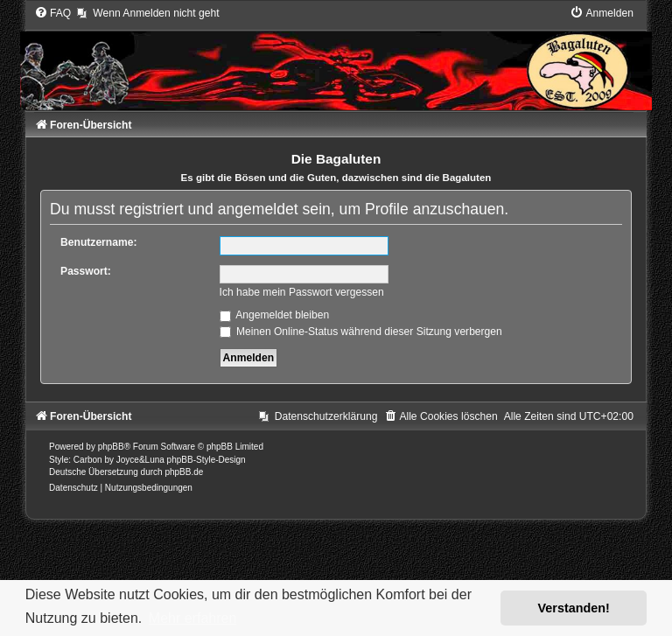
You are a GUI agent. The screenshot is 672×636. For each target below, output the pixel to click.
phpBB (111, 447)
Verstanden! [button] (574, 608)
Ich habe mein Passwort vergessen (302, 292)
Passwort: (86, 271)
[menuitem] (52, 13)
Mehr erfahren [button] (193, 618)
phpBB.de (184, 472)
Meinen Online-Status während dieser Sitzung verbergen (361, 332)
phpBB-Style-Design (206, 460)
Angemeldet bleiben (275, 315)
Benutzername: (98, 242)
